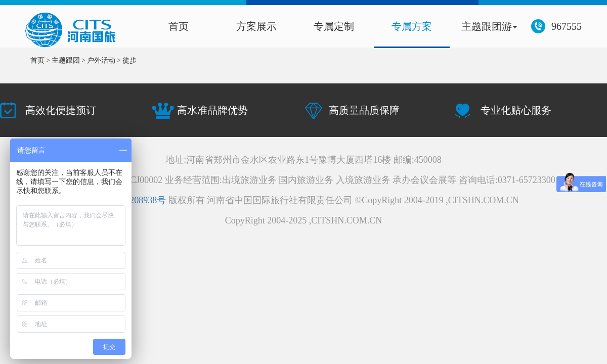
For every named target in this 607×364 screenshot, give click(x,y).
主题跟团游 (489, 26)
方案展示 (256, 26)
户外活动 (101, 60)
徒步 (129, 60)
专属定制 (334, 26)
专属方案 (412, 26)
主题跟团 (66, 60)
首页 (179, 26)
